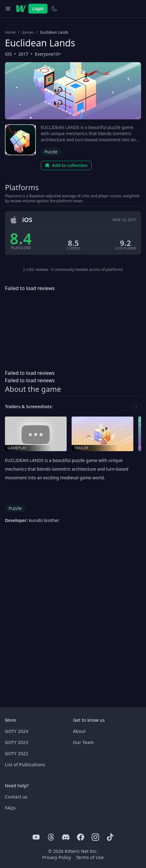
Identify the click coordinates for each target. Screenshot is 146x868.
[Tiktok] (110, 837)
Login (38, 9)
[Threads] (51, 837)
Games (28, 32)
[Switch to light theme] (54, 9)
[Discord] (66, 837)
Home (10, 32)
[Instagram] (95, 837)
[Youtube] (36, 837)
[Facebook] (81, 837)
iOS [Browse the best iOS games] (8, 54)
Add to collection (66, 165)
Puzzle (51, 152)
